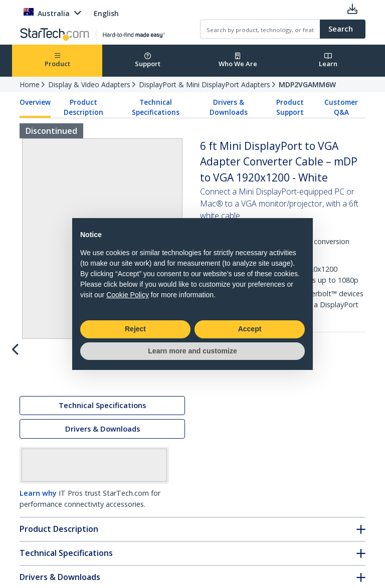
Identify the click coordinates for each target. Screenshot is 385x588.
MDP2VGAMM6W (307, 84)
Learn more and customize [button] (192, 351)
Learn (328, 60)
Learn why (38, 495)
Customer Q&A (341, 107)
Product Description (83, 107)
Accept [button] (250, 329)
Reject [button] (135, 329)
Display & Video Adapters (89, 84)
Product (57, 60)
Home (30, 84)
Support (148, 60)
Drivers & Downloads (229, 107)
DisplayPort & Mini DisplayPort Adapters (205, 84)
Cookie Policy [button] (128, 295)
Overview (35, 102)
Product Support (290, 107)
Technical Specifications (156, 107)
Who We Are (238, 60)
